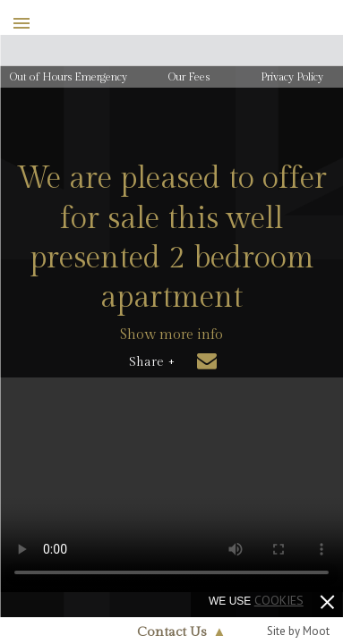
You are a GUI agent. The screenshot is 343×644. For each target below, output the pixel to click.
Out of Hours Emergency (69, 77)
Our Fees (189, 77)
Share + (152, 362)
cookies (279, 600)
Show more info (171, 335)
